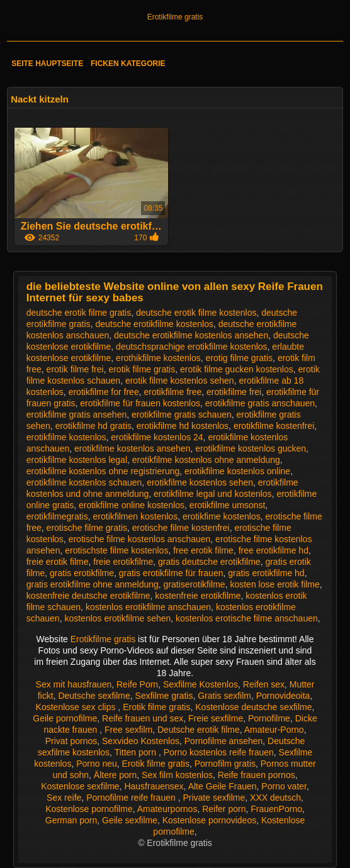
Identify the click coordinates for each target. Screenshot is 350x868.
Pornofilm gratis (225, 764)
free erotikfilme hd (274, 550)
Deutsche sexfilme (94, 696)
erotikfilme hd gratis (93, 426)
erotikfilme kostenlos (66, 437)
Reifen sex (264, 684)
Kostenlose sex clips (77, 707)
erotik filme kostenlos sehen (180, 381)
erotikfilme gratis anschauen (260, 403)
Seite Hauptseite (47, 64)
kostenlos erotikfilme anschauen (148, 607)
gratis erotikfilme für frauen (171, 573)
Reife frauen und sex (143, 718)
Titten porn (137, 752)
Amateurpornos (167, 809)
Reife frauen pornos (257, 775)
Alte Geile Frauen (223, 786)
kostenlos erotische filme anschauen (247, 618)
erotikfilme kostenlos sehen (200, 482)
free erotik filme (203, 550)
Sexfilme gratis (164, 696)
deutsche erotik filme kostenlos (196, 313)
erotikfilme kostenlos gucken (251, 448)
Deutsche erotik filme (199, 730)
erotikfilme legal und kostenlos (213, 494)
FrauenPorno (276, 809)
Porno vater (284, 786)
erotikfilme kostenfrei (274, 426)
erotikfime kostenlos (222, 516)
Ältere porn (115, 775)
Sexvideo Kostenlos (141, 741)
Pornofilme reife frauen (132, 798)
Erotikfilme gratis (175, 17)
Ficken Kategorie (128, 64)
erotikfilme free (172, 392)
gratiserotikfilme (195, 584)
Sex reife (64, 798)
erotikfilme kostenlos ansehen (132, 448)
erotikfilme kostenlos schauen (84, 482)
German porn (71, 820)
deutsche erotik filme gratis (79, 313)
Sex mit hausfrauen (74, 684)
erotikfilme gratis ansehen (77, 415)
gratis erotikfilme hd (266, 573)
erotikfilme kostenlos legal (77, 460)
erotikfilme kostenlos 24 (157, 437)
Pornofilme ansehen (224, 741)
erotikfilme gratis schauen (182, 415)
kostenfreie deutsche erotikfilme (88, 596)
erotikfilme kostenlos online (237, 471)
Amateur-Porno (274, 730)
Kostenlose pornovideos (209, 820)
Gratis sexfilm (224, 696)
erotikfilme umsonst (228, 505)
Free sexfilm (128, 730)
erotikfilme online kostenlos (132, 505)
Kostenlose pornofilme (89, 809)
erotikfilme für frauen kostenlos (140, 403)
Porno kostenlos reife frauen (219, 752)
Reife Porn (137, 684)
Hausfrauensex (154, 786)
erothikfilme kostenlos (158, 358)
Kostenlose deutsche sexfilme (253, 707)
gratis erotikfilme (82, 573)
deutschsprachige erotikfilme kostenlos (191, 347)
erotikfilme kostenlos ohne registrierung (103, 471)
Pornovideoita (283, 696)
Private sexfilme (214, 798)
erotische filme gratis (87, 528)
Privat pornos (71, 741)
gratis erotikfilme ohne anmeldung (93, 584)
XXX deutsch (275, 798)
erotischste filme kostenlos (116, 550)
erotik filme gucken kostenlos (237, 369)
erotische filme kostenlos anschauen (140, 539)
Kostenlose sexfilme (80, 786)
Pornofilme (269, 718)
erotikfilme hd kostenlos (183, 426)
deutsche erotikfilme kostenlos (154, 324)
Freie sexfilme (216, 718)
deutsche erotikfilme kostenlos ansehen (191, 335)
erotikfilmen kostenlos (136, 516)
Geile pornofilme (65, 718)
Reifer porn (224, 809)
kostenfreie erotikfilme (198, 596)
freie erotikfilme (123, 562)
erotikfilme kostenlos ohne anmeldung (206, 460)
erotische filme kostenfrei (181, 528)
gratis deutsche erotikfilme (209, 562)
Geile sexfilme (130, 820)
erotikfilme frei (234, 392)
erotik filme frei (75, 369)
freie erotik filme (58, 562)
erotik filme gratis (142, 369)
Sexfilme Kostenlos (200, 684)
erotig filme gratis (240, 358)
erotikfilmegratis (57, 516)
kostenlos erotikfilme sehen (117, 618)
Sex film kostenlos (177, 775)
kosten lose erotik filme (274, 584)
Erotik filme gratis (156, 707)
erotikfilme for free (104, 392)
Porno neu (97, 764)
